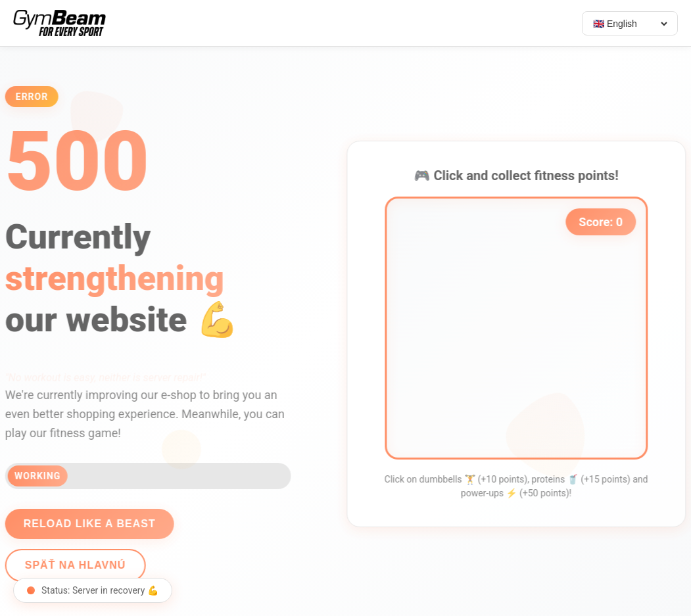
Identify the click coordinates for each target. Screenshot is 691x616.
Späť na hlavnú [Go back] (71, 565)
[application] (521, 328)
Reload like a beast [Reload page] (85, 524)
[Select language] (630, 24)
